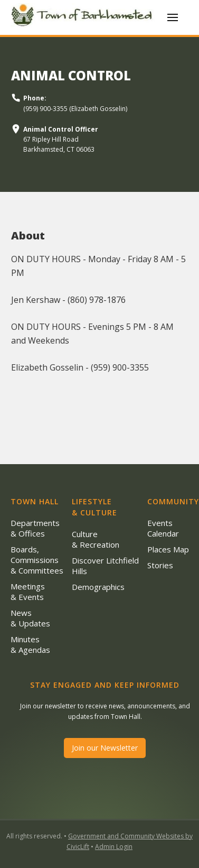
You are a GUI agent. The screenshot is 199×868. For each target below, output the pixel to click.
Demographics (98, 587)
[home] (84, 17)
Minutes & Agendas (30, 644)
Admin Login (114, 847)
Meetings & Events (28, 592)
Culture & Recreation (96, 539)
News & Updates (30, 618)
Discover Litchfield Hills (105, 566)
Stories (160, 565)
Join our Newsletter (105, 748)
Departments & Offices (35, 528)
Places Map (168, 549)
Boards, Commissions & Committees (37, 560)
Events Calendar (163, 528)
